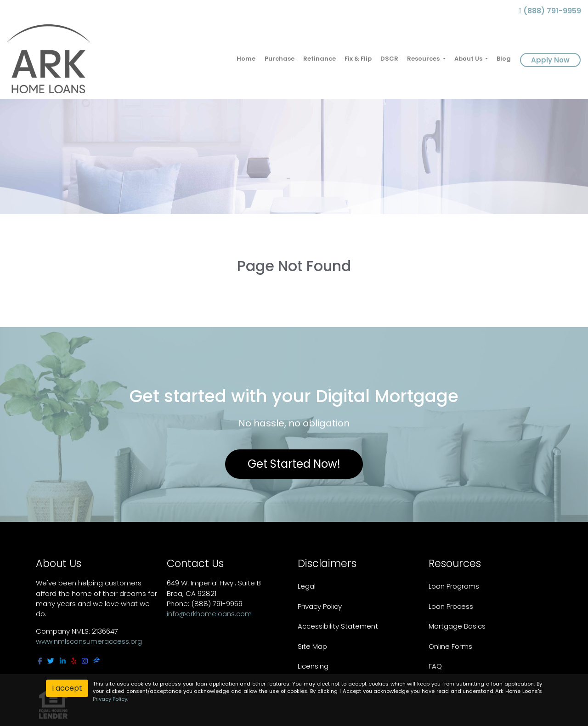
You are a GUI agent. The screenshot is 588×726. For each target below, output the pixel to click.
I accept (67, 688)
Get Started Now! (294, 464)
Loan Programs (454, 586)
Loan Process (451, 606)
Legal (307, 586)
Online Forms (450, 646)
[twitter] (51, 661)
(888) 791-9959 (550, 11)
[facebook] (40, 661)
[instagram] (85, 661)
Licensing (313, 666)
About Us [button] (469, 59)
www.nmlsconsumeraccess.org (89, 641)
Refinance (319, 59)
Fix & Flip (358, 59)
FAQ (435, 666)
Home (246, 59)
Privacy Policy (320, 606)
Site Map (312, 646)
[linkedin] (63, 661)
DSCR (389, 59)
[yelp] (74, 661)
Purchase (280, 59)
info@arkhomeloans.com (209, 614)
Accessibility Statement (338, 626)
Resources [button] (424, 59)
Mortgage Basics (457, 626)
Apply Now (550, 60)
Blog (504, 59)
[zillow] (97, 661)
